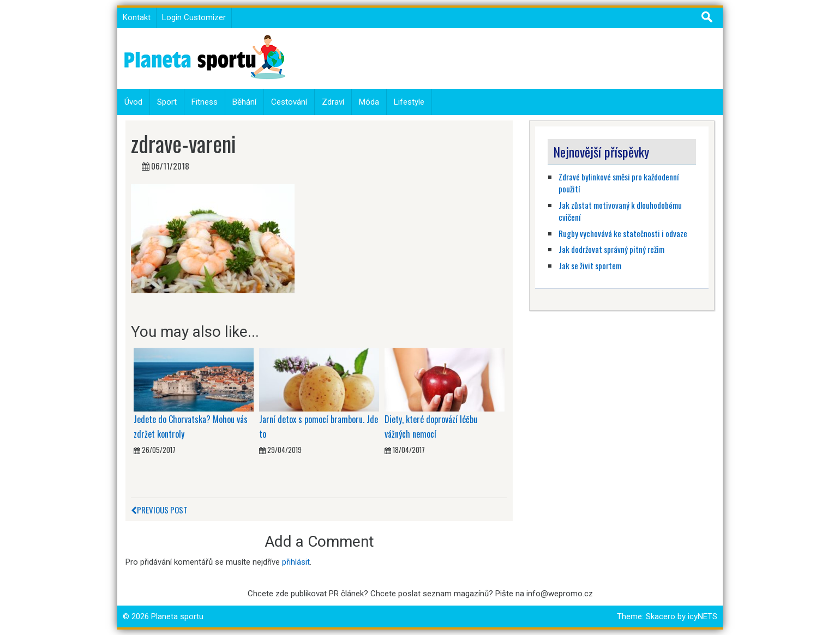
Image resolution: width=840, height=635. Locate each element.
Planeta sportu (177, 616)
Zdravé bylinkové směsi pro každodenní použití (619, 183)
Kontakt (137, 17)
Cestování (289, 102)
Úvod (133, 102)
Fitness (205, 102)
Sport (167, 102)
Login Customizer (194, 17)
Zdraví (333, 102)
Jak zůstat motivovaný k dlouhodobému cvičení (620, 211)
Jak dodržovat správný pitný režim (612, 249)
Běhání (244, 102)
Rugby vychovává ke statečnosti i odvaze (623, 233)
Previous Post (159, 510)
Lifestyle (409, 102)
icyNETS (703, 616)
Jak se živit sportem (591, 265)
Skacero (661, 616)
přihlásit (296, 562)
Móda (369, 102)
